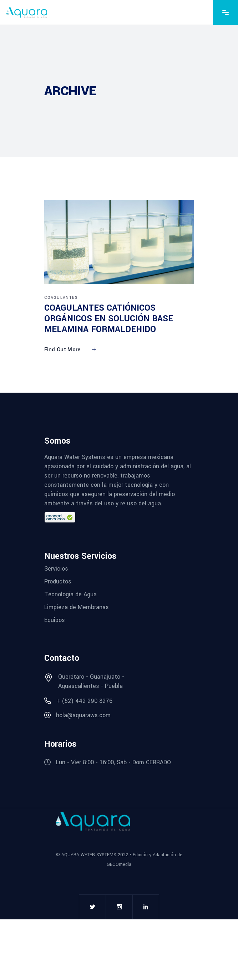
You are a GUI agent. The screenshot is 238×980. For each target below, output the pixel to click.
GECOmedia (119, 864)
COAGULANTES (61, 298)
